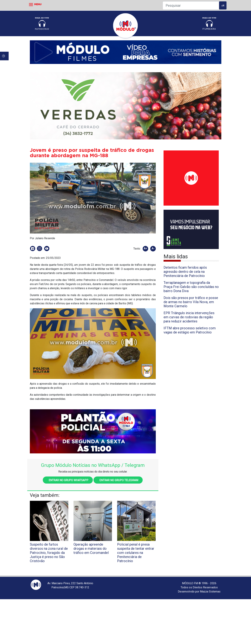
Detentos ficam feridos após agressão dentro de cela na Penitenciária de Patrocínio (185, 272)
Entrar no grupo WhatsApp (68, 480)
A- (153, 249)
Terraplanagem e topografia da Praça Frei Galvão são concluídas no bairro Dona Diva (191, 287)
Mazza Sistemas (210, 592)
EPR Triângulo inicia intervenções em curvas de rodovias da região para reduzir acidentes (189, 317)
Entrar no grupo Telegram (118, 480)
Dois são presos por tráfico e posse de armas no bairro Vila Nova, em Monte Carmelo (191, 302)
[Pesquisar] (191, 6)
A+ (145, 249)
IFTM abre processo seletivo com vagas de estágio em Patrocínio (190, 330)
